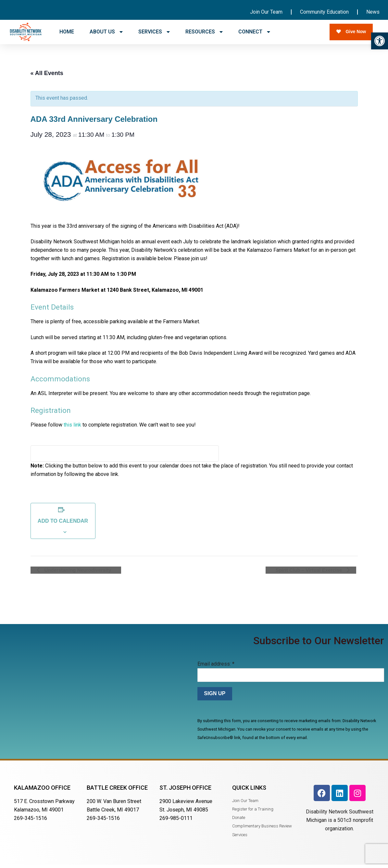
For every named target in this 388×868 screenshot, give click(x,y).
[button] (380, 41)
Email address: (216, 667)
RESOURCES (204, 32)
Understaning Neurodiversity (71, 573)
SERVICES (154, 32)
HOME (67, 32)
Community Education (324, 12)
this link (72, 428)
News (373, 12)
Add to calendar (63, 524)
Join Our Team (266, 12)
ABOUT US (106, 32)
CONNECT (254, 32)
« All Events (47, 76)
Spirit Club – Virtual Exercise (316, 573)
